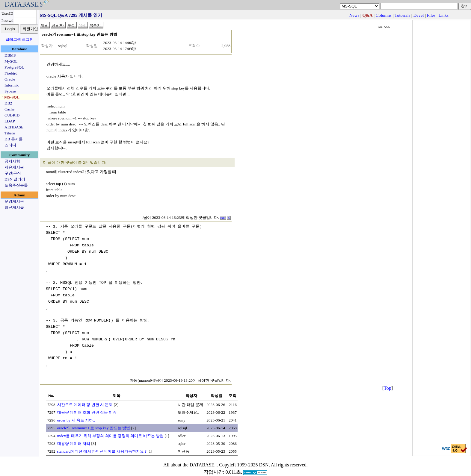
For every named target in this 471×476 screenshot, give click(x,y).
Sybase (10, 91)
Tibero (10, 133)
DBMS (10, 55)
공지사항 (12, 161)
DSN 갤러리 (15, 179)
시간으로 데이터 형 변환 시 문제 (85, 398)
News (354, 15)
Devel (418, 15)
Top (388, 381)
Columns (384, 15)
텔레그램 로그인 (19, 39)
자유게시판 (14, 167)
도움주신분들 (16, 185)
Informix (12, 85)
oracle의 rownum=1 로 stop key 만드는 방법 (94, 421)
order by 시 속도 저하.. (76, 413)
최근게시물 (14, 207)
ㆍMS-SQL (10, 97)
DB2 (8, 103)
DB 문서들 (14, 139)
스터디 (10, 145)
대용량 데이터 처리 (74, 437)
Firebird (11, 73)
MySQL (11, 61)
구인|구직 (13, 173)
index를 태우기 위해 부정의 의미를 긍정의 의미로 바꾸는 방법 (110, 429)
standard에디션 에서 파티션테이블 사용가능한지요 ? (102, 444)
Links (444, 15)
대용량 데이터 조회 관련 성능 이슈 (87, 405)
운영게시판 (14, 201)
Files (431, 15)
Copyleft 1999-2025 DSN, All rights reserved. (263, 458)
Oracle (10, 79)
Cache (9, 109)
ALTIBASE (14, 127)
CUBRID (12, 115)
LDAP (10, 121)
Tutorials (402, 15)
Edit (223, 218)
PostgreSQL (14, 67)
